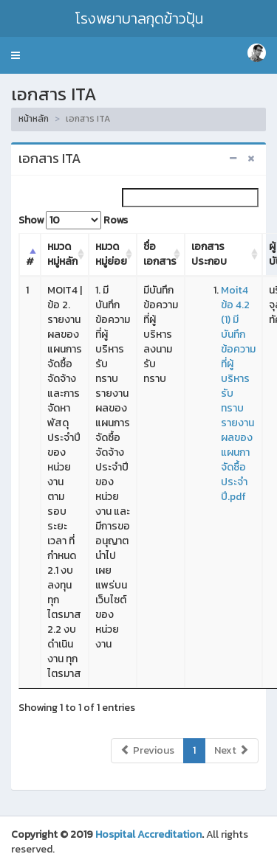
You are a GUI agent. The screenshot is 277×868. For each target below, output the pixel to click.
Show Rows (73, 220)
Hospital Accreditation (148, 834)
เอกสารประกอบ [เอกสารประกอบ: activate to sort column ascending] (209, 254)
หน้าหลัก (34, 119)
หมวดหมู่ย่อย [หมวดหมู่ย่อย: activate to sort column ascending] (111, 254)
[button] (16, 55)
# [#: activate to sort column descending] (30, 261)
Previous (147, 750)
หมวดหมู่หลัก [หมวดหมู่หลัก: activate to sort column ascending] (62, 254)
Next (232, 750)
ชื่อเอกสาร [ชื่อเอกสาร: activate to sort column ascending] (160, 254)
